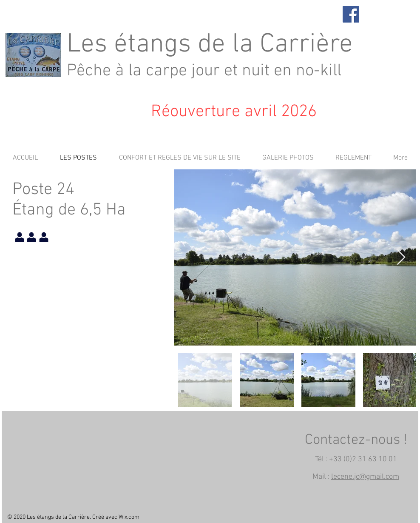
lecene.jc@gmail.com (365, 477)
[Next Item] (401, 258)
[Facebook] (351, 14)
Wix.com (129, 517)
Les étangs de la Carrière (210, 45)
